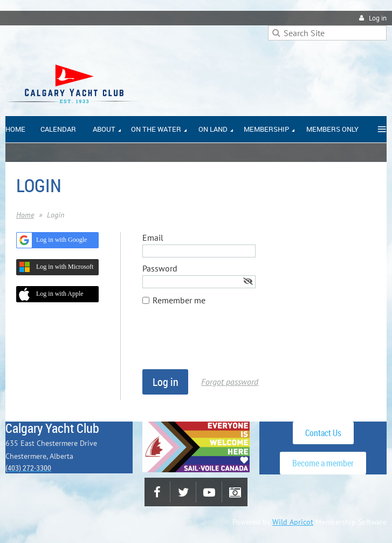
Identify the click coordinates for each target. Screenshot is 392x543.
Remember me (179, 300)
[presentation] (224, 343)
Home (25, 215)
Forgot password (230, 382)
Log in (378, 18)
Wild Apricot (293, 522)
